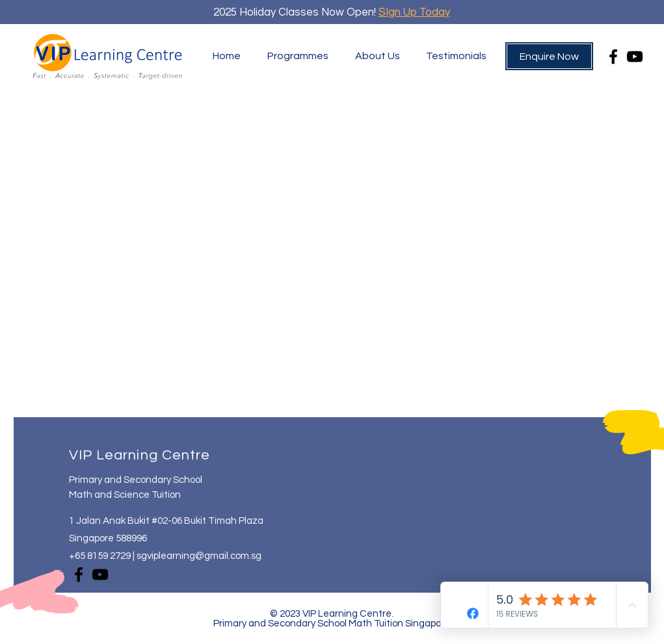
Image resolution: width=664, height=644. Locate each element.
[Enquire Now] (549, 56)
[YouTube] (635, 57)
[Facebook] (613, 57)
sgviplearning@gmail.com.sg (199, 556)
